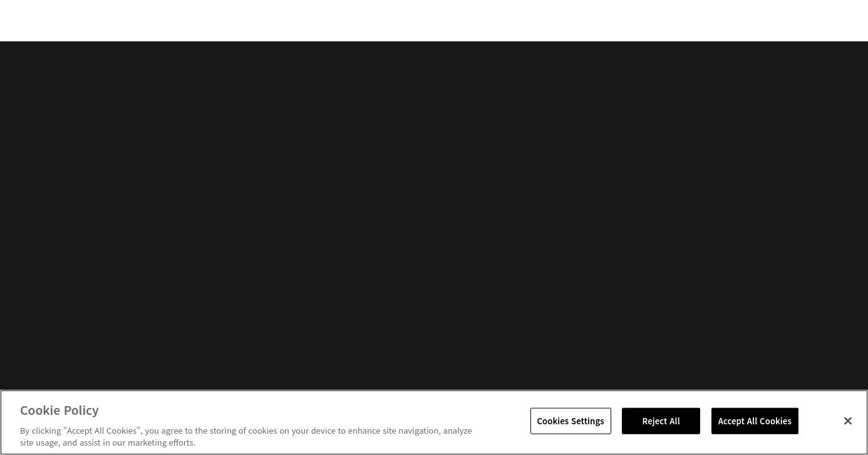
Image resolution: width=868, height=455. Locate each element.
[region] (434, 422)
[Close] (848, 421)
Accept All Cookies (755, 421)
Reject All (661, 421)
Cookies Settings (571, 421)
